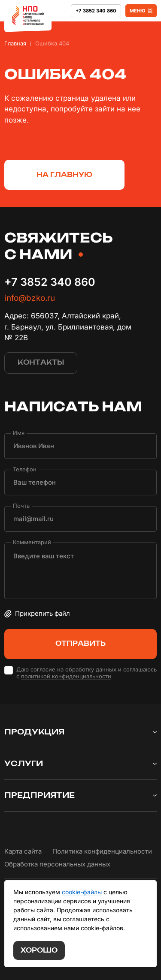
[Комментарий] (80, 571)
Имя (19, 433)
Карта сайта (23, 851)
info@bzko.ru (30, 298)
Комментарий (32, 542)
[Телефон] (80, 483)
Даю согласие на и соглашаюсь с (87, 673)
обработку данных (91, 669)
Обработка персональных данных (57, 864)
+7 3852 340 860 (50, 282)
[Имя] (80, 446)
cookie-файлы (82, 892)
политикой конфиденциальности (66, 676)
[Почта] (80, 519)
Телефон (25, 469)
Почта (21, 505)
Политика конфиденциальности (102, 851)
